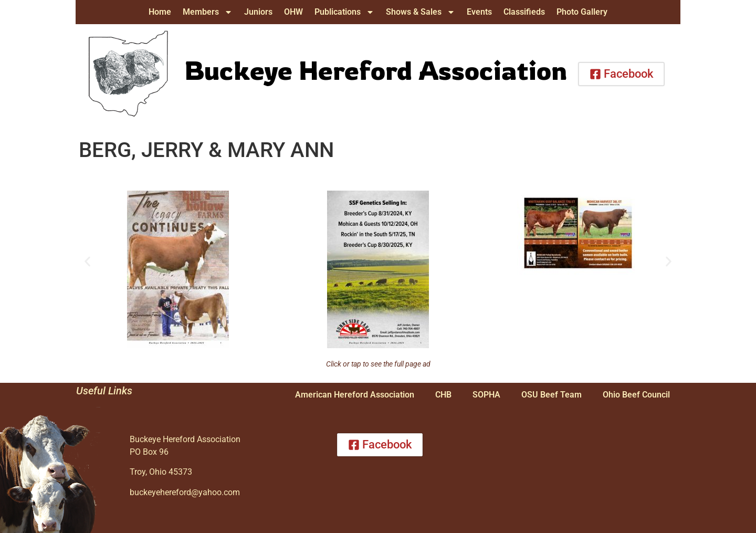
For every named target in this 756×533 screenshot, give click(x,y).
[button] (87, 262)
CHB (443, 395)
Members (208, 12)
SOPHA (486, 395)
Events (479, 12)
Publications (344, 12)
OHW (293, 12)
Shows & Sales (421, 12)
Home (160, 12)
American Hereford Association (355, 395)
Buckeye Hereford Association (376, 70)
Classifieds (524, 12)
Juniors (258, 12)
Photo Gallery (582, 12)
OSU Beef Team (552, 395)
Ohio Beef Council (636, 395)
